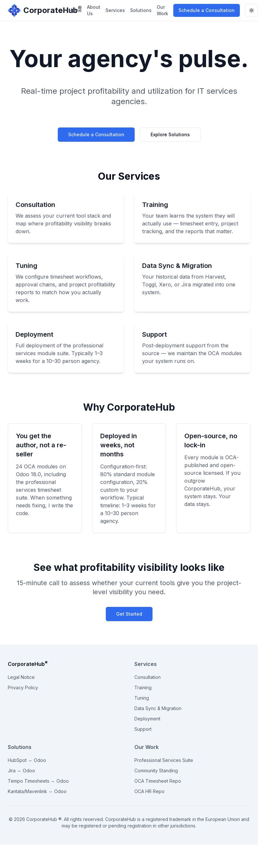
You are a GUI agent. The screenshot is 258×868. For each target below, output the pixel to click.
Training (143, 687)
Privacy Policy (23, 687)
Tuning (142, 698)
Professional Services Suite (164, 760)
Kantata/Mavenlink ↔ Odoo (37, 791)
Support (143, 729)
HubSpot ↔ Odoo (27, 760)
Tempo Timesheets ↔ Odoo (38, 781)
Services (115, 10)
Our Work (162, 10)
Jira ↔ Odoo (21, 771)
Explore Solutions (170, 134)
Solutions (141, 10)
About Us (94, 10)
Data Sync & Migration (158, 708)
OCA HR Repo (149, 791)
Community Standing (156, 771)
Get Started (129, 614)
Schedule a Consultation (207, 10)
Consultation (147, 677)
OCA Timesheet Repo (158, 781)
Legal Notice (21, 677)
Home (75, 10)
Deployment (147, 719)
